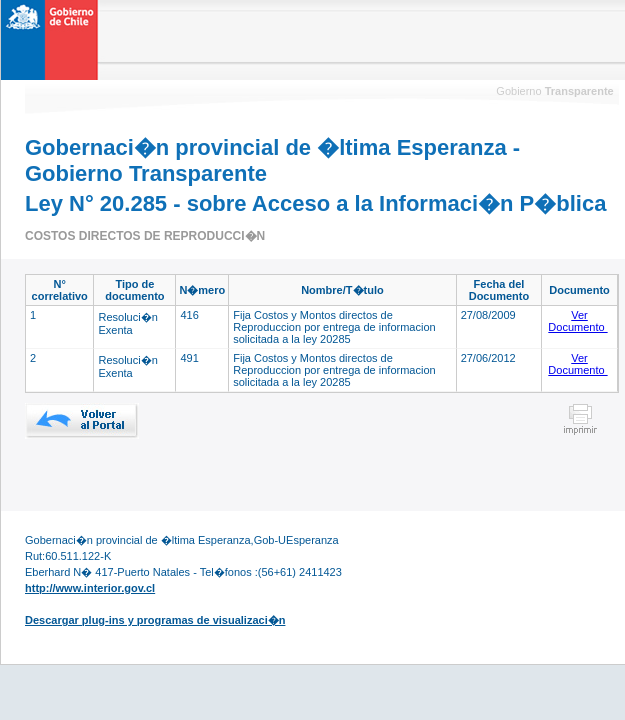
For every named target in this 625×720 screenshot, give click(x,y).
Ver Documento (577, 321)
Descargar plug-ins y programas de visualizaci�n (155, 620)
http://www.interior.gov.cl (90, 588)
